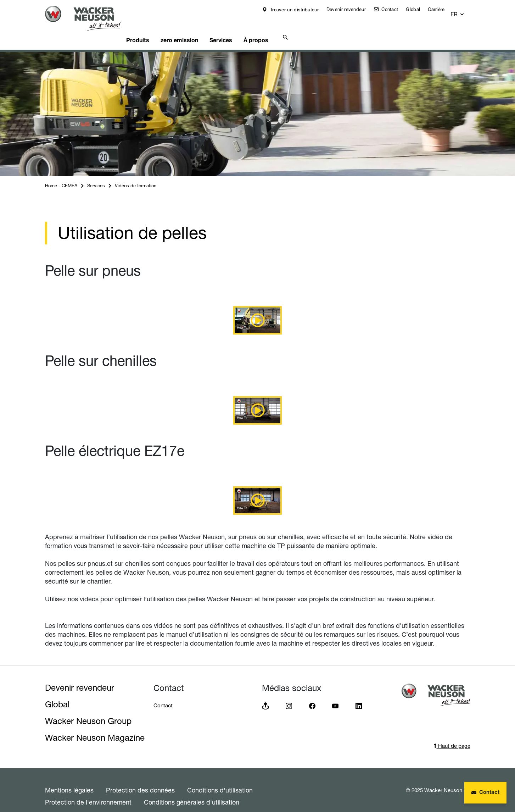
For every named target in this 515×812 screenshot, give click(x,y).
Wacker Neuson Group (88, 709)
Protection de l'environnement (88, 790)
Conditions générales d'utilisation (192, 790)
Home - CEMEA (61, 173)
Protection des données (140, 778)
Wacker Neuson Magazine (95, 726)
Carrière (441, 9)
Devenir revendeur (351, 9)
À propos (281, 27)
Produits (150, 27)
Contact (394, 9)
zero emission (196, 27)
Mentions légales (69, 778)
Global (418, 9)
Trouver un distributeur (299, 10)
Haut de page (452, 734)
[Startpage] (88, 18)
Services (241, 27)
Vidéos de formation (136, 173)
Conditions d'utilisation (220, 778)
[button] (464, 10)
